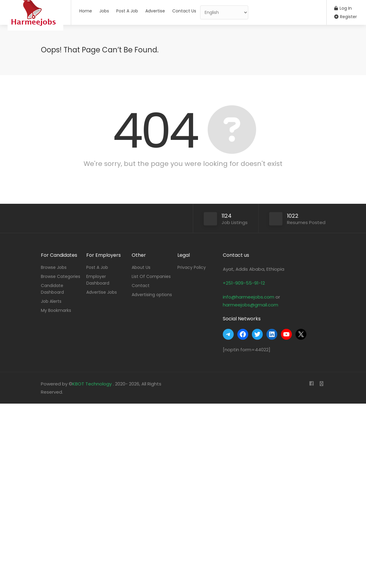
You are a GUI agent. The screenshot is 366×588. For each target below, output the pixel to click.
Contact (141, 286)
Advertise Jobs (102, 292)
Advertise (155, 11)
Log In (343, 8)
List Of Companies (151, 276)
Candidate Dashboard (52, 289)
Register (346, 17)
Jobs (104, 11)
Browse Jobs (54, 267)
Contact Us (184, 11)
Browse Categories (61, 276)
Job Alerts (51, 301)
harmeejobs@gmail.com (251, 305)
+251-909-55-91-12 (244, 283)
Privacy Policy (192, 267)
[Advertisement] (182, 494)
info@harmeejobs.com (249, 297)
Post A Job (127, 11)
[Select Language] (224, 12)
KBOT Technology (93, 384)
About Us (141, 267)
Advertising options (152, 295)
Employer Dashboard (98, 280)
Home (86, 11)
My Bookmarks (56, 310)
